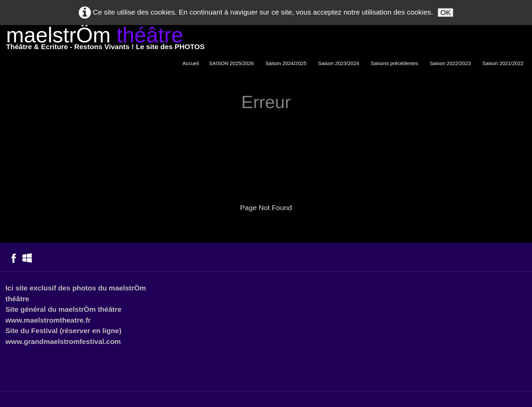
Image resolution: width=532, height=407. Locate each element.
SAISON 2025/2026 (232, 63)
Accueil (191, 63)
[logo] (105, 40)
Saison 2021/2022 (504, 63)
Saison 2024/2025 (287, 63)
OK (445, 12)
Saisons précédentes (395, 63)
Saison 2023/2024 (339, 63)
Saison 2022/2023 (451, 63)
